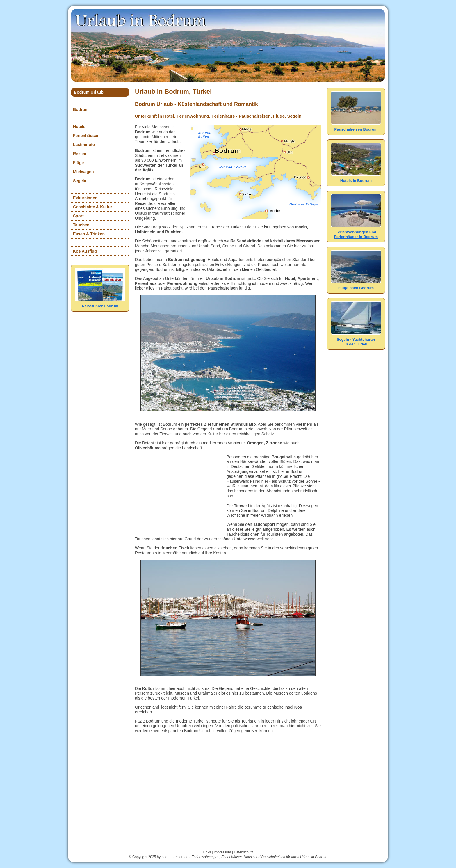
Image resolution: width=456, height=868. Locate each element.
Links (207, 852)
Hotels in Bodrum (356, 178)
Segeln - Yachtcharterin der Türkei (356, 339)
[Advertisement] (179, 491)
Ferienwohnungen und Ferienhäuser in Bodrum (356, 232)
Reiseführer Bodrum (100, 304)
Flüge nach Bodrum (356, 286)
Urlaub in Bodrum (141, 20)
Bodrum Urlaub (89, 92)
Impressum (222, 852)
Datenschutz (244, 852)
